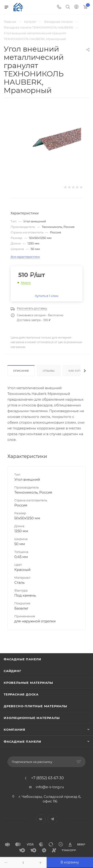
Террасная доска (21, 694)
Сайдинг (13, 671)
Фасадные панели (22, 659)
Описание (21, 371)
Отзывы (49, 371)
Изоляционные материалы (32, 718)
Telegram (52, 819)
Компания (14, 730)
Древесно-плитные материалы (35, 706)
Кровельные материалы (28, 683)
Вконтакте (41, 819)
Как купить (77, 371)
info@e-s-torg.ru (50, 787)
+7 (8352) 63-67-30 (48, 778)
